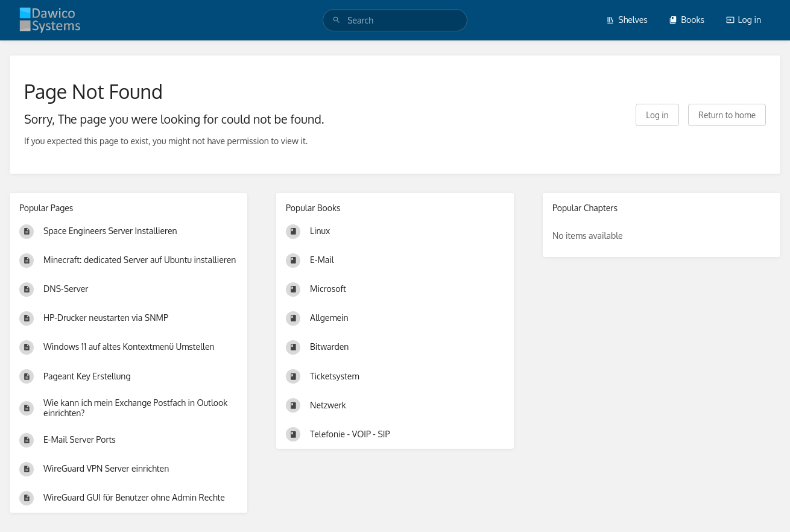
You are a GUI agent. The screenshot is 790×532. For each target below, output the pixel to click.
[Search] (337, 20)
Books (687, 20)
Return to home (727, 115)
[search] (395, 20)
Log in (744, 20)
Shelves (627, 20)
